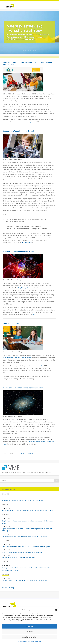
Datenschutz (31, 641)
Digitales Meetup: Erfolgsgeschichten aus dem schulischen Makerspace (25, 580)
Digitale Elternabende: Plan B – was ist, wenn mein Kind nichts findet (24, 536)
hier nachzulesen (27, 242)
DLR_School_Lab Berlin (25, 288)
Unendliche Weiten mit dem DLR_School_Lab (20, 251)
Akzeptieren (30, 626)
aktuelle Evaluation (37, 366)
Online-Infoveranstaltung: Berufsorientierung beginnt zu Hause (23, 552)
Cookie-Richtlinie (22, 641)
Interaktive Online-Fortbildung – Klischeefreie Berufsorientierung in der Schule (28, 511)
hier (33, 315)
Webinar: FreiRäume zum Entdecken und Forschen (18, 557)
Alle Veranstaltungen (9, 588)
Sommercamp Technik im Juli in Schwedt (19, 131)
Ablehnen (30, 632)
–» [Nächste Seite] (26, 453)
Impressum (38, 641)
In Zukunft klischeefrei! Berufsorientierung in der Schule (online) (23, 500)
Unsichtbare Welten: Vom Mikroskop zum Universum (23, 388)
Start (56, 481)
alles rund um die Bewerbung (21, 122)
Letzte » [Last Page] (30, 453)
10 (37, 50)
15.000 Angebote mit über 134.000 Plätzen (17, 358)
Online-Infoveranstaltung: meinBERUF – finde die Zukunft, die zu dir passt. (26, 547)
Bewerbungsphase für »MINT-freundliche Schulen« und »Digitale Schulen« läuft (28, 64)
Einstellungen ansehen (29, 637)
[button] (56, 610)
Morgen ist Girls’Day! (11, 324)
